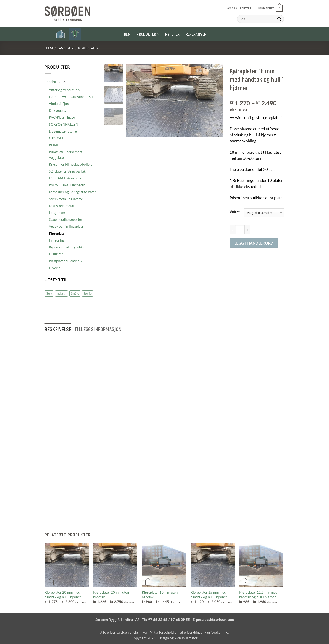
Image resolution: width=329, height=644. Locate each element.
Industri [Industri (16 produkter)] (61, 293)
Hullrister (56, 254)
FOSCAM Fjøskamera (65, 178)
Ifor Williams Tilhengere (67, 185)
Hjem (127, 34)
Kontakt (246, 8)
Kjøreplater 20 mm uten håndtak (111, 595)
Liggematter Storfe (63, 131)
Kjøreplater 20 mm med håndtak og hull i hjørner (63, 595)
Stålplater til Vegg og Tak (67, 171)
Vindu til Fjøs (59, 104)
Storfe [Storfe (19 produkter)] (88, 293)
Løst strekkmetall (62, 206)
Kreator (192, 638)
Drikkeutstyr (58, 110)
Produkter (148, 34)
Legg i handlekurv (254, 243)
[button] (271, 8)
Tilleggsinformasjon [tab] (98, 329)
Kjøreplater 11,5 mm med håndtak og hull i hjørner (258, 595)
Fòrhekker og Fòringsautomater (72, 192)
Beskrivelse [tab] (58, 329)
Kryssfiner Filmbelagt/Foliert (70, 164)
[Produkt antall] (240, 230)
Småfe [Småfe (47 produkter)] (75, 293)
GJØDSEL (56, 138)
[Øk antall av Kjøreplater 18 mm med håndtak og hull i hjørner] (247, 230)
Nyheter (172, 34)
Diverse (55, 268)
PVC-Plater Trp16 (62, 117)
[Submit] (279, 19)
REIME (54, 145)
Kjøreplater (88, 48)
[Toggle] (64, 82)
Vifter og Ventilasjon (64, 90)
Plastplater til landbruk (66, 261)
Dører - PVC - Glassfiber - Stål (72, 97)
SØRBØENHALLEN (64, 124)
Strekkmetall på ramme (66, 199)
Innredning (57, 240)
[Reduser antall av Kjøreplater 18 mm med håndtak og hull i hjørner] (232, 230)
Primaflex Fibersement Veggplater (66, 154)
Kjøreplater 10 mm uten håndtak (160, 595)
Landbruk (65, 48)
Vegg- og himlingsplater (67, 226)
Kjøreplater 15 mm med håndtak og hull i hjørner (209, 595)
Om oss (232, 8)
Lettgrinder (57, 213)
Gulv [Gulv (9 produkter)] (49, 293)
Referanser (196, 34)
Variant (235, 212)
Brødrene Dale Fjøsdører (67, 247)
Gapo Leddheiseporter (65, 219)
